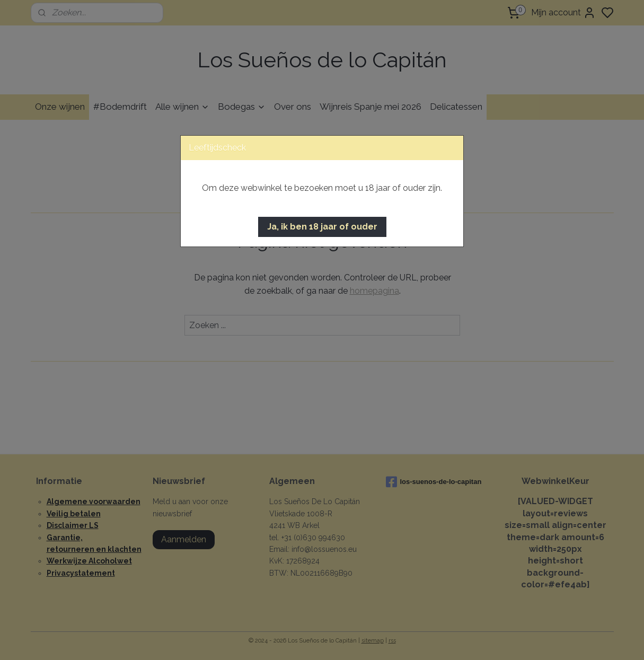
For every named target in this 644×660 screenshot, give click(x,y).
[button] (322, 227)
